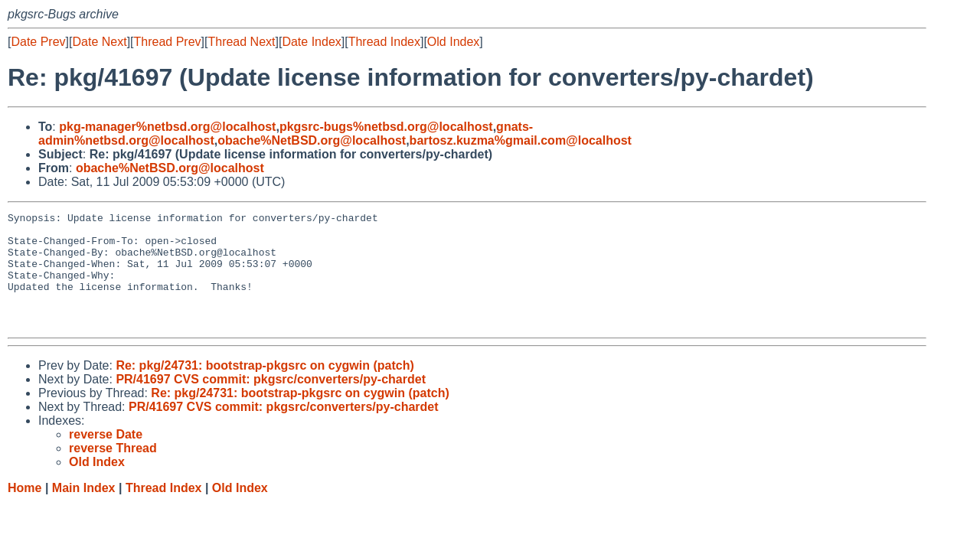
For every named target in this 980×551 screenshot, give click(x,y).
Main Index (84, 511)
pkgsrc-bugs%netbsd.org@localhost (386, 127)
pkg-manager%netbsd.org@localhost (167, 127)
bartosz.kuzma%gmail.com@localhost (521, 140)
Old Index (453, 42)
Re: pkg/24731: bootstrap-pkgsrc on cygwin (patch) (265, 388)
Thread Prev (168, 42)
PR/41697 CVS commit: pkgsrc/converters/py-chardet (271, 402)
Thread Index (384, 42)
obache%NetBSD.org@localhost (312, 140)
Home (24, 511)
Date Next (99, 42)
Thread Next (241, 42)
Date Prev (38, 42)
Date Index (311, 42)
